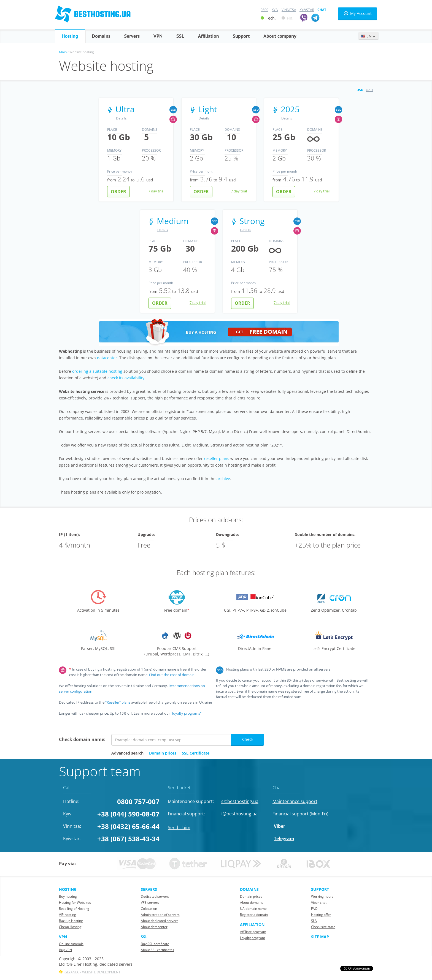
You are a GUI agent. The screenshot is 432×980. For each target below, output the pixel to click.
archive (223, 479)
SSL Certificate (196, 753)
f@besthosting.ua (239, 814)
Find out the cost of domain (172, 675)
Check (248, 739)
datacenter (107, 358)
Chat (322, 10)
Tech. (268, 18)
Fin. (287, 18)
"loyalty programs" (186, 713)
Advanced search (127, 753)
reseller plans (217, 458)
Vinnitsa (289, 10)
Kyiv (275, 10)
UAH (369, 90)
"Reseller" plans (118, 702)
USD (360, 90)
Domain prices (163, 753)
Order (118, 192)
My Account (357, 13)
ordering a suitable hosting (97, 371)
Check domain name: (82, 739)
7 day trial (156, 191)
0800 (264, 10)
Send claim (179, 827)
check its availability (126, 378)
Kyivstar (307, 10)
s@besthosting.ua (240, 801)
